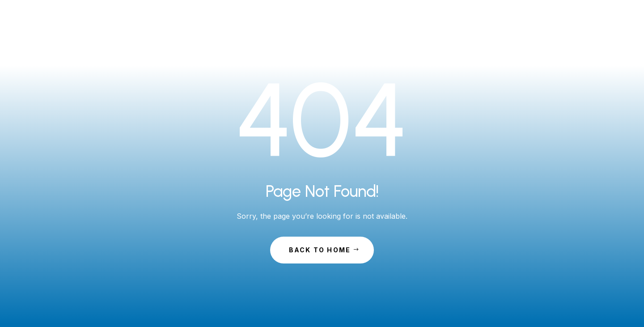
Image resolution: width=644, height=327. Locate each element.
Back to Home (320, 250)
